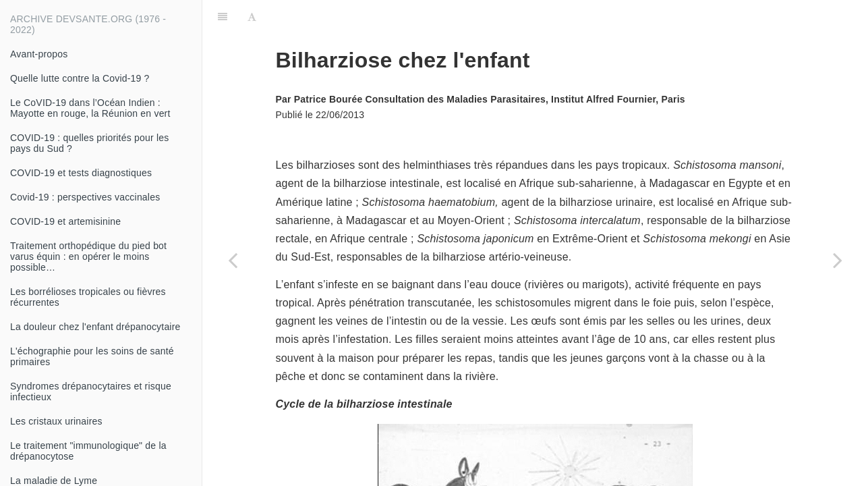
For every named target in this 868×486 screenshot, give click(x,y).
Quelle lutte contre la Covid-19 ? (80, 78)
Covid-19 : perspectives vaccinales (85, 197)
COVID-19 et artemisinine (65, 221)
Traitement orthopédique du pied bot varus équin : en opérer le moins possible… (88, 256)
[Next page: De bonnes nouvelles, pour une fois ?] (838, 260)
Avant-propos (39, 54)
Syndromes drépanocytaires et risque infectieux (91, 391)
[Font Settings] (252, 17)
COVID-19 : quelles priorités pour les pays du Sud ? (89, 143)
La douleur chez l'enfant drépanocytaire (95, 327)
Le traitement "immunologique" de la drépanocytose (88, 451)
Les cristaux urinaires (56, 421)
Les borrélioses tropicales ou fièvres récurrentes (88, 297)
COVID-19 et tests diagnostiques (81, 173)
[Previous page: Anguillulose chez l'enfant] (233, 260)
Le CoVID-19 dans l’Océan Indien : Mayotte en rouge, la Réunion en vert (90, 108)
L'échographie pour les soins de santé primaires (92, 356)
